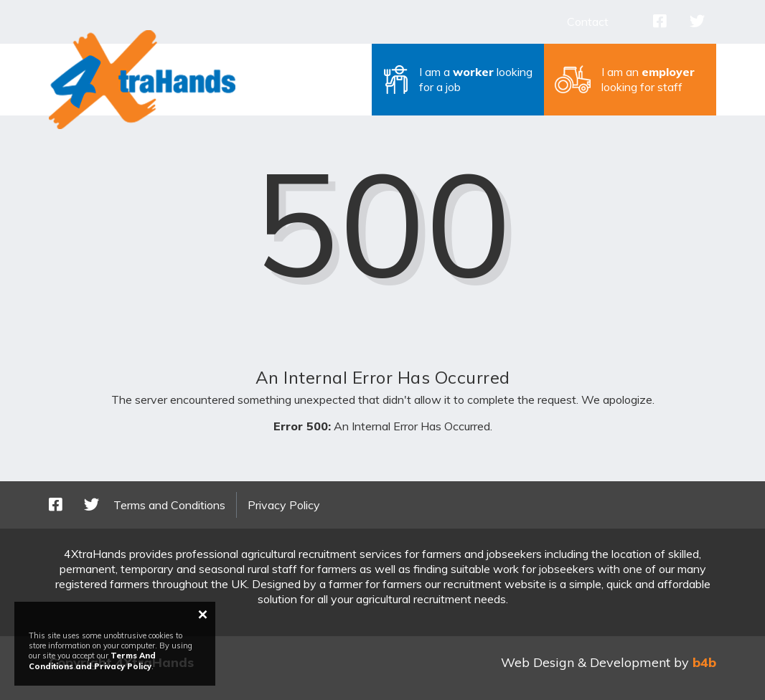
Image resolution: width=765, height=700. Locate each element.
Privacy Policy (284, 505)
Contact (588, 22)
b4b (704, 662)
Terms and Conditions (169, 505)
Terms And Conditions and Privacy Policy (92, 661)
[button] (458, 80)
